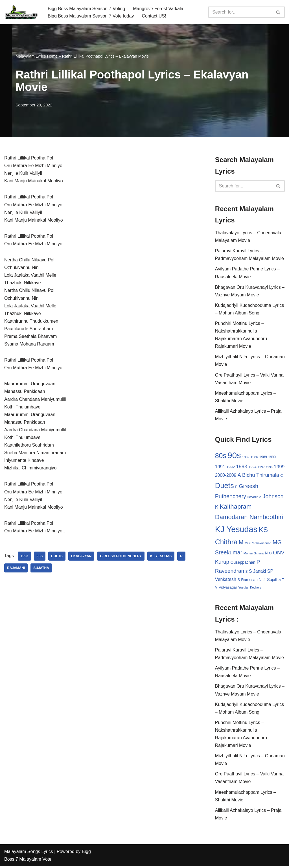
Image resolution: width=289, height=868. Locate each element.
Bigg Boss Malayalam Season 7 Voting (87, 8)
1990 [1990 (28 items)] (272, 458)
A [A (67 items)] (239, 476)
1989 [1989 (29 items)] (263, 458)
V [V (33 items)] (216, 588)
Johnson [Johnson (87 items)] (273, 497)
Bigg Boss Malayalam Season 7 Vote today (91, 16)
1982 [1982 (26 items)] (246, 458)
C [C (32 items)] (282, 476)
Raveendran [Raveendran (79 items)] (230, 572)
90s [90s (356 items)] (234, 456)
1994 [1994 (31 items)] (252, 468)
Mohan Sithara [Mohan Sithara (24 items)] (254, 554)
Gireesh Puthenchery (121, 557)
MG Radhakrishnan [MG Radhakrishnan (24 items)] (258, 544)
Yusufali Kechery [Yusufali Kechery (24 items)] (250, 588)
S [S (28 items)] (247, 572)
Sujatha (41, 569)
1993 (24, 557)
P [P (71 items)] (258, 563)
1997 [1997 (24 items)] (261, 468)
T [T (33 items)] (283, 581)
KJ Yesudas (161, 557)
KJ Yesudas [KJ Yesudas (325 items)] (236, 530)
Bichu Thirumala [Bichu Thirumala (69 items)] (261, 476)
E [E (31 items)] (236, 487)
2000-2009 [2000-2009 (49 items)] (226, 476)
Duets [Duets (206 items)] (225, 486)
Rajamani (16, 569)
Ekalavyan (81, 557)
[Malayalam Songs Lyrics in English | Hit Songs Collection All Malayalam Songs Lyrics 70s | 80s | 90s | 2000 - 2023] (21, 12)
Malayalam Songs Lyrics (29, 853)
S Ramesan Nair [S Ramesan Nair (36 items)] (251, 581)
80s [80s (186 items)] (221, 456)
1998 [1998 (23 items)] (269, 468)
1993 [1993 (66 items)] (242, 467)
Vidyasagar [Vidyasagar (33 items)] (228, 588)
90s (40, 557)
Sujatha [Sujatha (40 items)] (274, 580)
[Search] (240, 12)
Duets (57, 557)
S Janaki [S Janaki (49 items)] (257, 572)
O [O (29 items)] (270, 554)
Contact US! (154, 16)
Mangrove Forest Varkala (158, 8)
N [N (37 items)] (266, 554)
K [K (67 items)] (217, 508)
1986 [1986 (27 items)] (254, 457)
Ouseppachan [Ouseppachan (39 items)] (243, 563)
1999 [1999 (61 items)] (279, 467)
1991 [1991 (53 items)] (220, 467)
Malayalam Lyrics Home (37, 56)
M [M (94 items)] (241, 543)
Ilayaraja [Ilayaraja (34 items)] (254, 498)
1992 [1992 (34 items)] (230, 468)
